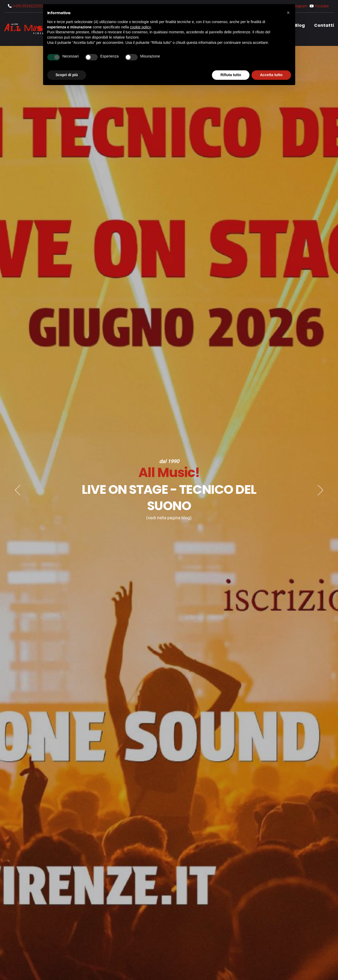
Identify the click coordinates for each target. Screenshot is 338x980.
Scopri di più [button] (67, 75)
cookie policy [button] (141, 27)
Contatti (324, 25)
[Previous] (18, 490)
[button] (288, 13)
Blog (300, 25)
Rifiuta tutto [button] (231, 75)
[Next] (320, 490)
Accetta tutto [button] (271, 75)
